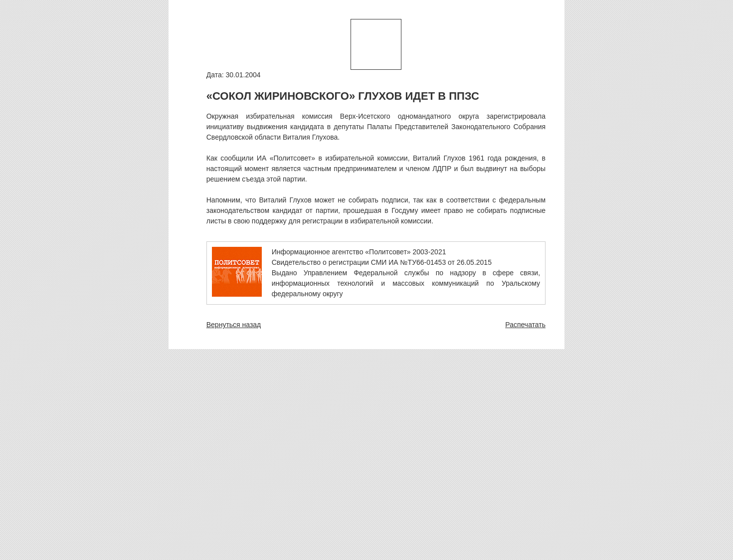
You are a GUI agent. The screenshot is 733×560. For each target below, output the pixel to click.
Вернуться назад (234, 325)
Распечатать (525, 325)
